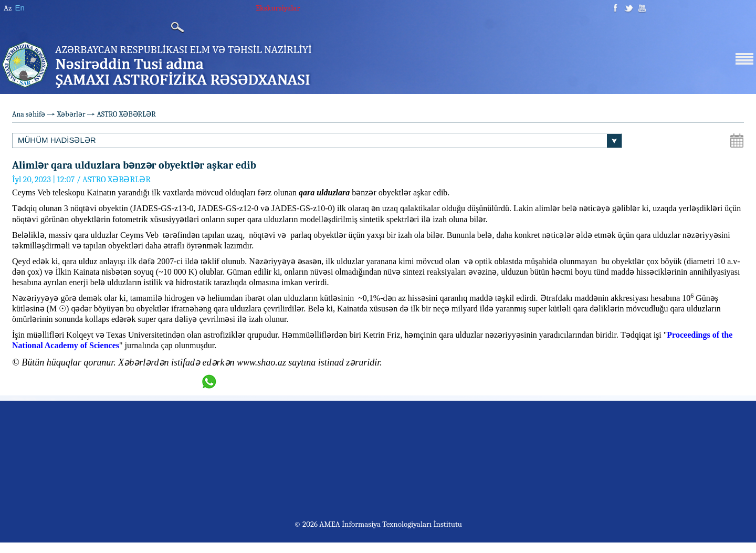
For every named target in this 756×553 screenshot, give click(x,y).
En (19, 8)
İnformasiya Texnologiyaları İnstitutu (402, 524)
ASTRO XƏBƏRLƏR (126, 114)
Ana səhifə (29, 114)
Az (8, 8)
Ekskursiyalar (278, 8)
